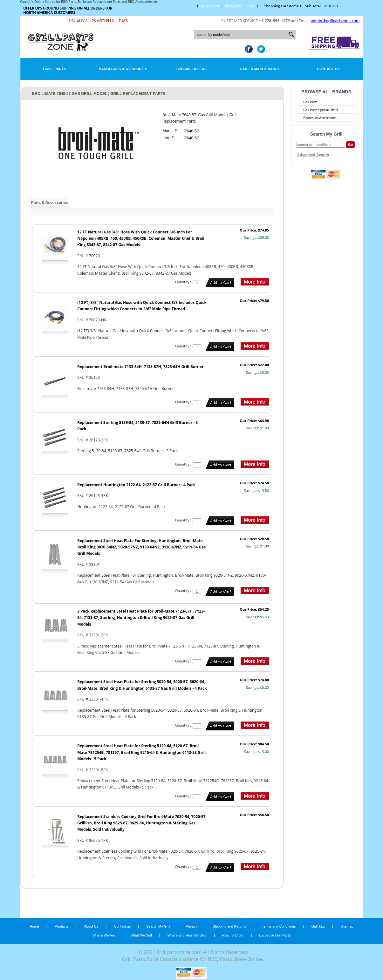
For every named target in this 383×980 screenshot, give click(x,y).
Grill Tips (318, 926)
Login (251, 6)
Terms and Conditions (279, 926)
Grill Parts (55, 69)
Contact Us (328, 69)
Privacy (191, 926)
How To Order (233, 935)
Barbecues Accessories (123, 69)
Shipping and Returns (229, 926)
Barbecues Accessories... (321, 118)
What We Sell (142, 935)
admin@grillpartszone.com (335, 21)
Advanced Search (313, 155)
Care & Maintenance (260, 69)
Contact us (122, 926)
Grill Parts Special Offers (321, 110)
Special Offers (191, 69)
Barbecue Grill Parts (275, 935)
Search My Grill (158, 926)
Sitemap (347, 926)
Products (62, 926)
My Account (209, 6)
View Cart (233, 6)
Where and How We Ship (187, 935)
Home (34, 926)
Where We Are (104, 935)
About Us (91, 926)
